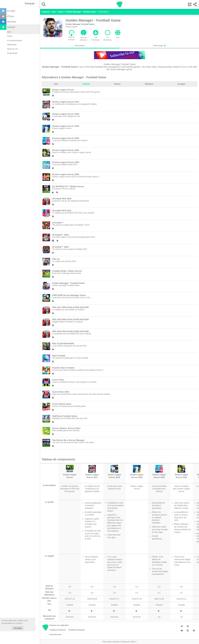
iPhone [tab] (117, 84)
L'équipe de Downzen (58, 630)
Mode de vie (12, 49)
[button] (44, 4)
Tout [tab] (56, 84)
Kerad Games (71, 27)
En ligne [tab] (182, 84)
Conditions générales (77, 630)
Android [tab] (86, 84)
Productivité (12, 53)
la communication (15, 40)
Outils (10, 36)
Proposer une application (59, 625)
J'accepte (18, 628)
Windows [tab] (149, 84)
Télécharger (159, 46)
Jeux (9, 32)
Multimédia (12, 45)
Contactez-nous (55, 635)
